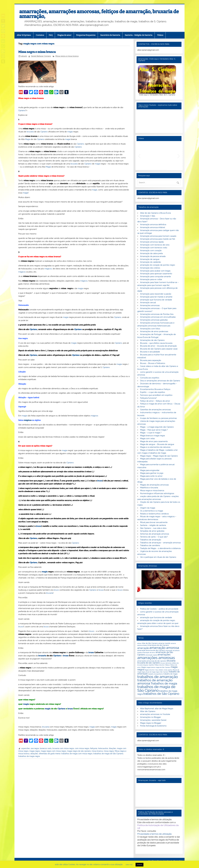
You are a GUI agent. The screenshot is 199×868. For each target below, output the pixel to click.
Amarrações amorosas (150, 305)
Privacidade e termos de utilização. (155, 834)
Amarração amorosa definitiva (153, 225)
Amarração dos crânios (150, 268)
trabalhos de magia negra (29, 756)
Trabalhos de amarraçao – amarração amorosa (160, 543)
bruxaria (30, 132)
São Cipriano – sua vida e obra (153, 528)
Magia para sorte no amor (151, 476)
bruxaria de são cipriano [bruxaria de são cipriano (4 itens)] (149, 663)
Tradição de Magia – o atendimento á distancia (160, 548)
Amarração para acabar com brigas (155, 271)
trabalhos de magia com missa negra (77, 754)
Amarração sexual (148, 303)
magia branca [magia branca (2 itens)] (151, 667)
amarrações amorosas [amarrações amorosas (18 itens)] (156, 658)
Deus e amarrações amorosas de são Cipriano (160, 381)
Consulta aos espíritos (150, 378)
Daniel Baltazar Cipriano (41, 56)
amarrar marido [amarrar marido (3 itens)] (164, 643)
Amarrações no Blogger (151, 717)
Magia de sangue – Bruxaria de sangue (157, 444)
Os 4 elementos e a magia (152, 511)
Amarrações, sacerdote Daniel (153, 720)
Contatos (40, 35)
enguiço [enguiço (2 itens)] (146, 665)
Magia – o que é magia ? (151, 433)
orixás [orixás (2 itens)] (165, 670)
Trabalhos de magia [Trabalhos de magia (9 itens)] (164, 683)
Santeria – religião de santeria (153, 525)
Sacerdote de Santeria (110, 35)
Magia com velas (147, 439)
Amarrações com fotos (150, 329)
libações (113, 748)
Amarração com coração (151, 251)
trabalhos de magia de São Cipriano (108, 754)
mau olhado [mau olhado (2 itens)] (159, 670)
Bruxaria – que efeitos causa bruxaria (156, 343)
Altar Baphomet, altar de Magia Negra (157, 709)
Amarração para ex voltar (151, 279)
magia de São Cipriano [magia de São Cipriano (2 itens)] (163, 667)
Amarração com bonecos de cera (155, 245)
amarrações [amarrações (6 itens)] (164, 655)
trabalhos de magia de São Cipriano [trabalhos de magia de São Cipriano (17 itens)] (156, 689)
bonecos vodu (46, 748)
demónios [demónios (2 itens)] (169, 663)
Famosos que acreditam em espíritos (156, 395)
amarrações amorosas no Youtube (155, 714)
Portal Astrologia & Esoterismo (153, 726)
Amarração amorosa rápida (152, 242)
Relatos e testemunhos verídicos (154, 514)
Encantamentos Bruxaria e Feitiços (155, 389)
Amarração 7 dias (148, 216)
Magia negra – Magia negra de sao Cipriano (159, 456)
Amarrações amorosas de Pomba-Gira (157, 314)
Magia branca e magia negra (152, 436)
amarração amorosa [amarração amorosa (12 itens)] (164, 648)
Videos (160, 35)
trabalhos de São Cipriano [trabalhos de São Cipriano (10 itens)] (161, 694)
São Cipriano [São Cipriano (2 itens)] (164, 672)
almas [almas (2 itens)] (139, 643)
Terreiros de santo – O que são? (154, 537)
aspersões (26, 748)
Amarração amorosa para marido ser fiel (158, 239)
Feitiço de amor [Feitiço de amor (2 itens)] (160, 665)
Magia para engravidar (150, 470)
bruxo (100, 481)
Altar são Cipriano (148, 711)
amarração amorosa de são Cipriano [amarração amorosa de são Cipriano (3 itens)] (151, 650)
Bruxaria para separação (151, 360)
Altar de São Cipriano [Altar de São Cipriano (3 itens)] (150, 643)
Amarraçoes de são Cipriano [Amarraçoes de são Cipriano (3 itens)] (158, 645)
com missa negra (82, 748)
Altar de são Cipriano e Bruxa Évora (155, 213)
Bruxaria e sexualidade (150, 352)
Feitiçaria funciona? (148, 398)
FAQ (51, 35)
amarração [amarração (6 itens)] (143, 648)
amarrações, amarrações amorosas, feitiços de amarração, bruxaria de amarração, (99, 14)
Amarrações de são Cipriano (152, 340)
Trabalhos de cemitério (150, 545)
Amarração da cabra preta (151, 253)
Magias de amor (64, 35)
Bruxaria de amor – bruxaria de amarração (158, 346)
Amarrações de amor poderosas (154, 331)
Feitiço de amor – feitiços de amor (155, 401)
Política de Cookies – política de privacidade (159, 609)
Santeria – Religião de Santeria (139, 35)
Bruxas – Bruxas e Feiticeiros (153, 363)
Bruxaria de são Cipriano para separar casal (159, 349)
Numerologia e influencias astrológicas (157, 493)
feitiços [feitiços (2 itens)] (168, 665)
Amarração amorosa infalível (153, 227)
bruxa (101, 590)
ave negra (35, 748)
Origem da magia (148, 508)
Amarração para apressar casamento (156, 274)
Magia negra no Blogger (151, 723)
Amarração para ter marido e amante (156, 297)
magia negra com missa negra (53, 751)
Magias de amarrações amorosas (154, 485)
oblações (34, 754)
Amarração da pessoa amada (153, 256)
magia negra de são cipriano (79, 751)
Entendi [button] (139, 865)
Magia (28, 139)
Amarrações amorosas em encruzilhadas (158, 317)
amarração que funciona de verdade (156, 300)
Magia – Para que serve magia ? (154, 430)
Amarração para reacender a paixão (156, 294)
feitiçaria (94, 748)
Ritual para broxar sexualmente (154, 522)
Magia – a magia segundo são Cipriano (157, 427)
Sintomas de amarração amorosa (155, 534)
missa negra (109, 751)
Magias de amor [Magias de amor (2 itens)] (150, 670)
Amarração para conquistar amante (155, 277)
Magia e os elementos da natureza (155, 447)
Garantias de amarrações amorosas (155, 410)
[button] (139, 156)
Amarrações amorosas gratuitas (154, 320)
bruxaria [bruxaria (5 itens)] (171, 661)
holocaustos (103, 748)
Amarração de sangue (150, 259)
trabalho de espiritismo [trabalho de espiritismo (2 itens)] (156, 674)
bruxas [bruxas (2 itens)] (163, 663)
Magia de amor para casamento (154, 441)
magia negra (35, 751)
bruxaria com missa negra (63, 748)
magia (70, 132)
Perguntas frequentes (86, 35)
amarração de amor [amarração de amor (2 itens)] (149, 652)
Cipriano (22, 110)
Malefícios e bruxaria (149, 488)
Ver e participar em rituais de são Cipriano (158, 557)
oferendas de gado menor (50, 754)
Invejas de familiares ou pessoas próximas (158, 418)
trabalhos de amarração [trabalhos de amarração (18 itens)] (158, 677)
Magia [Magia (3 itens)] (144, 667)
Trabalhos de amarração (151, 540)
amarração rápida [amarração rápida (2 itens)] (151, 655)
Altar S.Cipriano (24, 35)
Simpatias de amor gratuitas (152, 531)
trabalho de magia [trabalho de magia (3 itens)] (170, 674)
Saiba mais (129, 865)
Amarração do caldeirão (151, 262)
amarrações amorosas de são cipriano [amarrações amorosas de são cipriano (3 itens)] (152, 661)
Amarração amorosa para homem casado (158, 236)
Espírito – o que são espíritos (153, 392)
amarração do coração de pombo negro (158, 265)
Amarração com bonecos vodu (154, 248)
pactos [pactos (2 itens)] (170, 670)
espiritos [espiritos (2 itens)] (152, 665)
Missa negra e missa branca (37, 52)
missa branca (97, 751)
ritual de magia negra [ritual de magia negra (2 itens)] (153, 672)
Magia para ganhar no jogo (152, 473)
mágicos (48, 269)
